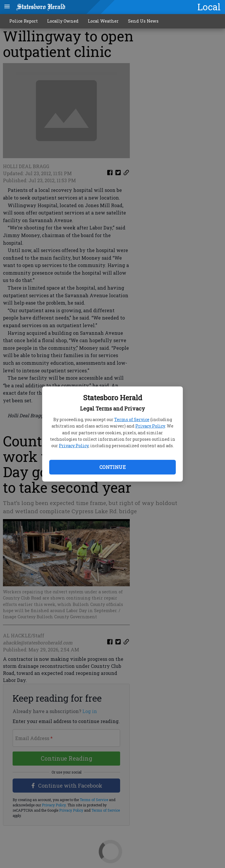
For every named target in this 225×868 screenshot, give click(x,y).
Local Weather (103, 21)
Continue (112, 467)
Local (209, 7)
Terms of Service (132, 419)
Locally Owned (63, 21)
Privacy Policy (150, 426)
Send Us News (143, 21)
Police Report (24, 21)
